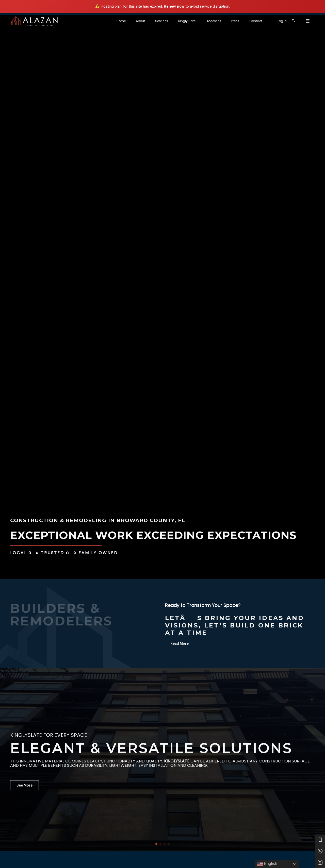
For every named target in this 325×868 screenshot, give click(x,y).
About (173, 21)
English (267, 864)
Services (190, 21)
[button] (156, 844)
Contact (268, 21)
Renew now (174, 6)
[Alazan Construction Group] (34, 21)
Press (251, 21)
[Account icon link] (292, 21)
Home (158, 21)
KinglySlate (211, 21)
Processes (234, 21)
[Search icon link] (304, 21)
